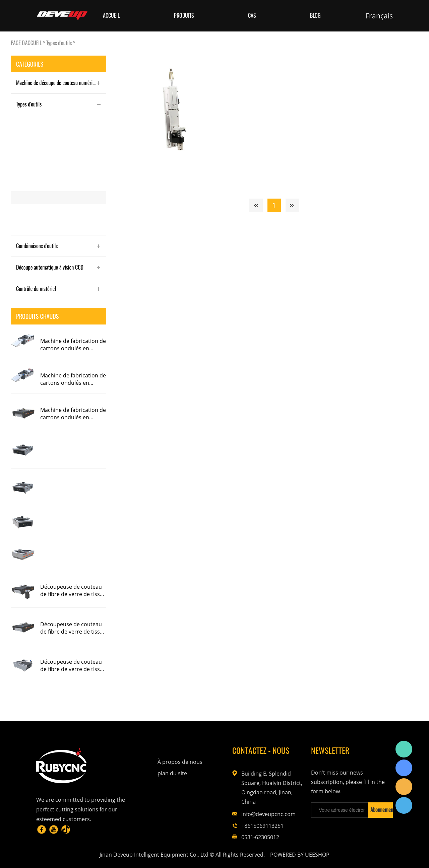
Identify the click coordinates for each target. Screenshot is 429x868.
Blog (315, 16)
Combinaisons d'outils (37, 246)
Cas (252, 16)
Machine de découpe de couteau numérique (58, 83)
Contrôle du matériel (36, 289)
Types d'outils (59, 43)
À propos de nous (180, 762)
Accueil (111, 16)
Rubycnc (404, 749)
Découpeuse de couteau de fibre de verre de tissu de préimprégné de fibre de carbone (72, 590)
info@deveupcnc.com (268, 814)
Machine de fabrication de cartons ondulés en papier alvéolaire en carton (73, 345)
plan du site (172, 773)
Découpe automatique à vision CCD (50, 267)
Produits (184, 16)
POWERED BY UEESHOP (300, 855)
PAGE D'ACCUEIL (26, 43)
